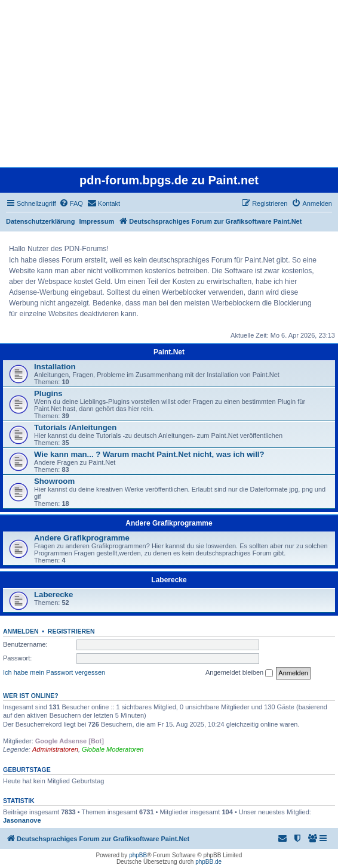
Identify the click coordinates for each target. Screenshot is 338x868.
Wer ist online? (31, 696)
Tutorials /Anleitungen (75, 427)
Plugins (48, 393)
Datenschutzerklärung (41, 221)
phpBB (138, 855)
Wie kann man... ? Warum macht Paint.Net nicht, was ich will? (149, 454)
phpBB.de (208, 862)
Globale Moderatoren (113, 749)
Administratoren (55, 749)
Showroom (54, 481)
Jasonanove (22, 820)
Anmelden (21, 631)
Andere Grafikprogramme (169, 523)
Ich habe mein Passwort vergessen (54, 672)
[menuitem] (71, 203)
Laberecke (169, 580)
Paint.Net (169, 352)
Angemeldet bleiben (239, 673)
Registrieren (71, 631)
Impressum (97, 221)
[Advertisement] (169, 84)
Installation (55, 367)
